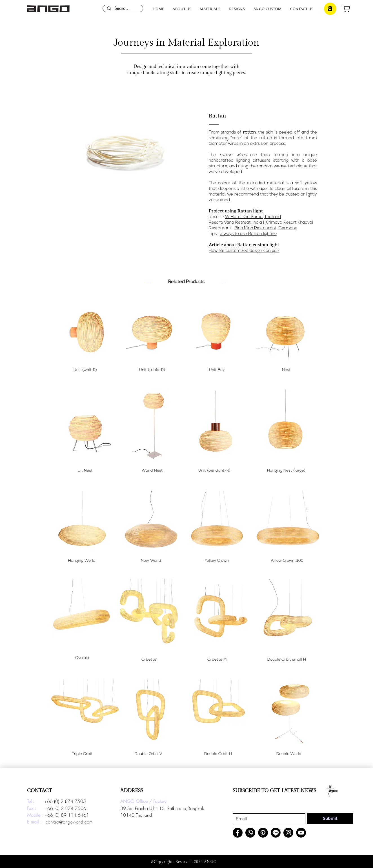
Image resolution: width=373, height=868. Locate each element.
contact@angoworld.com (69, 822)
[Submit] (330, 819)
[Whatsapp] (250, 833)
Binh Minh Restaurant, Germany (266, 228)
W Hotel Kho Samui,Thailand (253, 217)
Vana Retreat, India (243, 223)
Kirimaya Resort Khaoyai (289, 223)
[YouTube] (301, 833)
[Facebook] (238, 833)
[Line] (276, 833)
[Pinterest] (263, 833)
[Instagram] (288, 833)
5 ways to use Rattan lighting (248, 234)
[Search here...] (123, 8)
